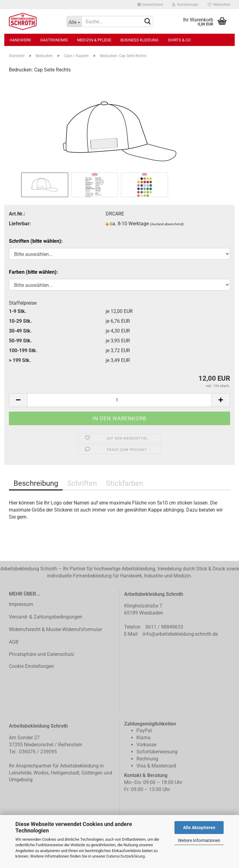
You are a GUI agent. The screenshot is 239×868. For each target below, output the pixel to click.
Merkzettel (219, 5)
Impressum (21, 604)
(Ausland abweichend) (167, 224)
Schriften (82, 483)
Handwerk (20, 40)
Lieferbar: (20, 224)
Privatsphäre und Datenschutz (42, 654)
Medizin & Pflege (94, 40)
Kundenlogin (185, 5)
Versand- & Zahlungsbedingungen (46, 617)
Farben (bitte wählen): (33, 272)
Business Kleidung (139, 40)
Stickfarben (125, 483)
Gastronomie (54, 40)
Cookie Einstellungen (31, 666)
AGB (14, 642)
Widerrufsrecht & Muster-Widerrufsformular (55, 629)
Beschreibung (36, 483)
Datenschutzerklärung (125, 856)
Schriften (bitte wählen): (36, 241)
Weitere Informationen (199, 840)
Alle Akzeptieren (199, 828)
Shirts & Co (179, 40)
